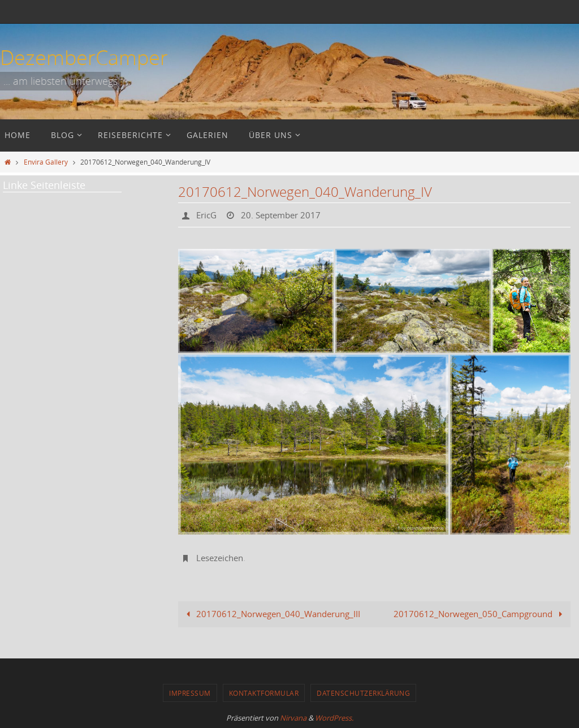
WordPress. (334, 718)
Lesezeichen (222, 558)
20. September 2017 (286, 215)
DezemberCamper (84, 57)
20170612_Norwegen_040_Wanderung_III (271, 614)
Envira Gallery (46, 162)
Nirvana (293, 718)
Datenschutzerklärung (363, 693)
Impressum (190, 693)
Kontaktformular (264, 693)
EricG (208, 215)
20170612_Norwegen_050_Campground (480, 614)
